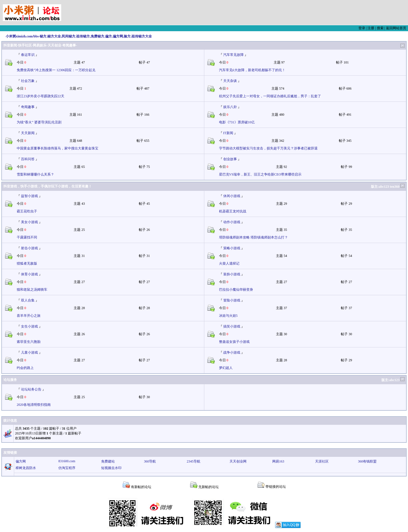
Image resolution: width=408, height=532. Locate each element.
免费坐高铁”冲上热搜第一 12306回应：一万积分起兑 (56, 70)
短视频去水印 (111, 468)
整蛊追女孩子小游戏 (234, 342)
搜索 (380, 28)
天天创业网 (238, 461)
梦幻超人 (226, 368)
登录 (362, 28)
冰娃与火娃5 (228, 316)
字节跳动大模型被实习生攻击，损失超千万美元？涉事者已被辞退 (268, 148)
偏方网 (21, 461)
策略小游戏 (232, 248)
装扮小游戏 (232, 274)
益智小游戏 (29, 196)
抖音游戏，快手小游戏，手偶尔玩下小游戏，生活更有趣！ (48, 186)
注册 (371, 28)
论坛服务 (10, 380)
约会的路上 (25, 368)
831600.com (67, 461)
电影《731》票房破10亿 (237, 122)
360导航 (150, 461)
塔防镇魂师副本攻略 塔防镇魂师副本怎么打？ (253, 237)
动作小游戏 (232, 222)
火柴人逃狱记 (229, 263)
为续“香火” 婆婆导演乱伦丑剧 (39, 122)
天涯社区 (322, 461)
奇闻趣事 (28, 107)
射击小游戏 (29, 248)
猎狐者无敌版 (27, 263)
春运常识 (28, 55)
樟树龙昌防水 (26, 468)
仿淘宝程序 (67, 468)
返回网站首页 (396, 28)
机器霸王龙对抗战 (233, 211)
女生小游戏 (29, 326)
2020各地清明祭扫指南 (34, 405)
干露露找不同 (27, 237)
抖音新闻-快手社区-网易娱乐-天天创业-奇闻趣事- (40, 45)
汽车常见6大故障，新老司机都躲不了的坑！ (252, 70)
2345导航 (194, 461)
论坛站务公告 (31, 389)
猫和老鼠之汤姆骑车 (32, 290)
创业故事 (230, 159)
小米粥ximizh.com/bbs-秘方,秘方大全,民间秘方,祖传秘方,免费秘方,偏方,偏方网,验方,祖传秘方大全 (79, 36)
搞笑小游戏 (232, 326)
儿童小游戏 (29, 352)
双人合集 (28, 300)
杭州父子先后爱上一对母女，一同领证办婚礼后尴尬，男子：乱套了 (270, 96)
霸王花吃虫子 (27, 211)
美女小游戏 (29, 222)
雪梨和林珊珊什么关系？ (35, 174)
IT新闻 (228, 133)
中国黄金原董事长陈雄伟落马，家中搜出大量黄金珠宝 (58, 148)
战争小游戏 (232, 352)
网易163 (278, 461)
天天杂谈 (230, 81)
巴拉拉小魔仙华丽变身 (236, 290)
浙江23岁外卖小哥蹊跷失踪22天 (41, 96)
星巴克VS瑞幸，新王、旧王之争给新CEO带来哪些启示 (260, 174)
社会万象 (28, 81)
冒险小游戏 (232, 300)
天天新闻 (28, 133)
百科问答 (28, 159)
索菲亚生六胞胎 (29, 342)
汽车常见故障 (233, 55)
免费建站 (108, 461)
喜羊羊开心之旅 (29, 316)
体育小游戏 (29, 274)
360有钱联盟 (367, 461)
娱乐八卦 (230, 107)
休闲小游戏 (232, 196)
